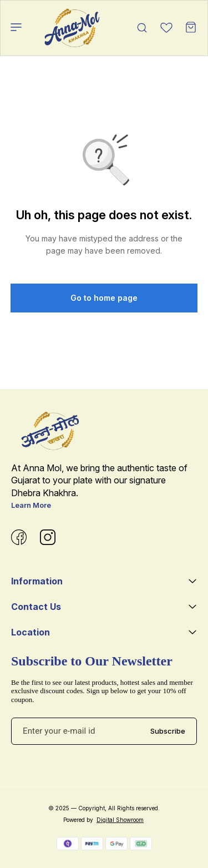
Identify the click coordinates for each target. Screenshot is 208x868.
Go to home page (104, 298)
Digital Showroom (120, 820)
